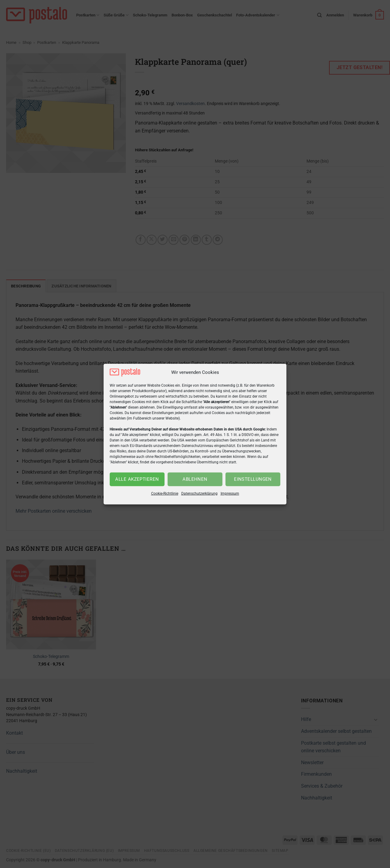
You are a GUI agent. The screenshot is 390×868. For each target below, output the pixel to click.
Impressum (230, 494)
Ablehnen (195, 479)
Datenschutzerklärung (199, 494)
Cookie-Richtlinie (165, 494)
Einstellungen (253, 479)
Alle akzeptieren (137, 479)
